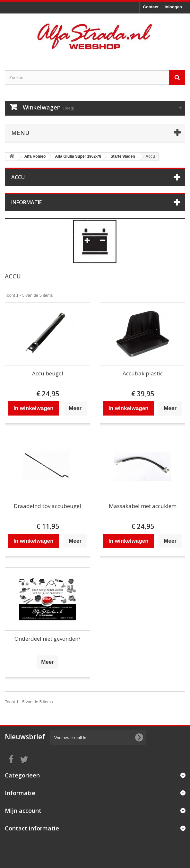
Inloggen (173, 7)
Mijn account (23, 811)
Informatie (26, 202)
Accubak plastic (143, 373)
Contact (151, 7)
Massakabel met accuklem (143, 506)
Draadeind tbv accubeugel (47, 506)
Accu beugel (48, 373)
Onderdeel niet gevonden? (47, 639)
